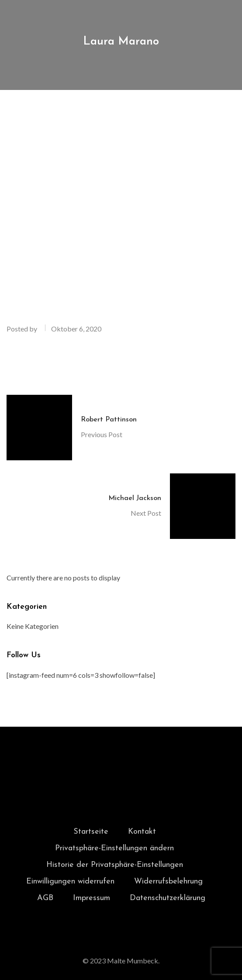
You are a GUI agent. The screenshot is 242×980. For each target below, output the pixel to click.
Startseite (91, 832)
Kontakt (142, 832)
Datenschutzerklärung (168, 898)
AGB (45, 898)
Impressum (92, 898)
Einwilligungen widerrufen (70, 882)
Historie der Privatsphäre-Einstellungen (115, 865)
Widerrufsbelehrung (168, 882)
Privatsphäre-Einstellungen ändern (114, 848)
